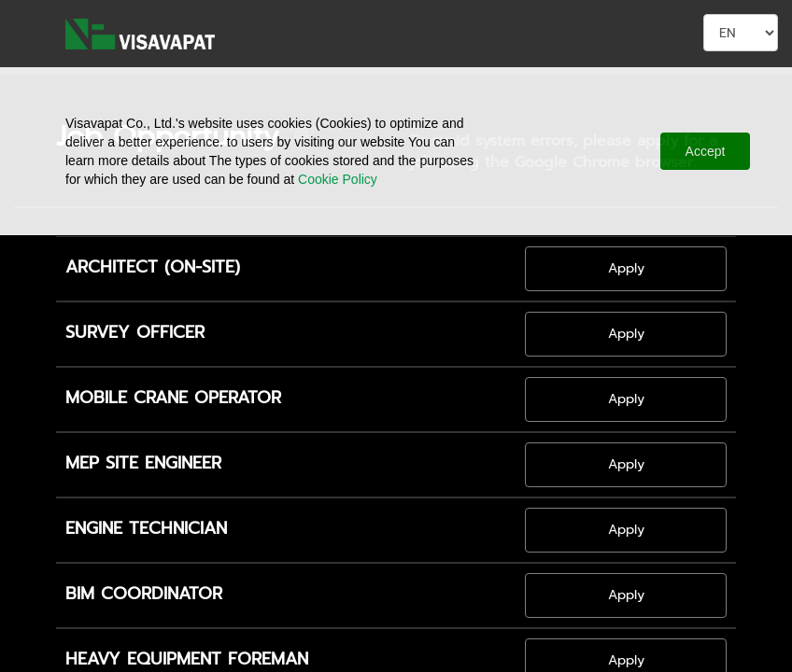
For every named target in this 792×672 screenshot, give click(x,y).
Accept (706, 151)
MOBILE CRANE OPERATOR (173, 399)
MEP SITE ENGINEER (143, 464)
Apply (626, 268)
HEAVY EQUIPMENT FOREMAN (187, 660)
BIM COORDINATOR (144, 595)
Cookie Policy (338, 179)
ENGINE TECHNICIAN (146, 529)
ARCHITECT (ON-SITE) (153, 268)
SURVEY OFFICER (135, 333)
